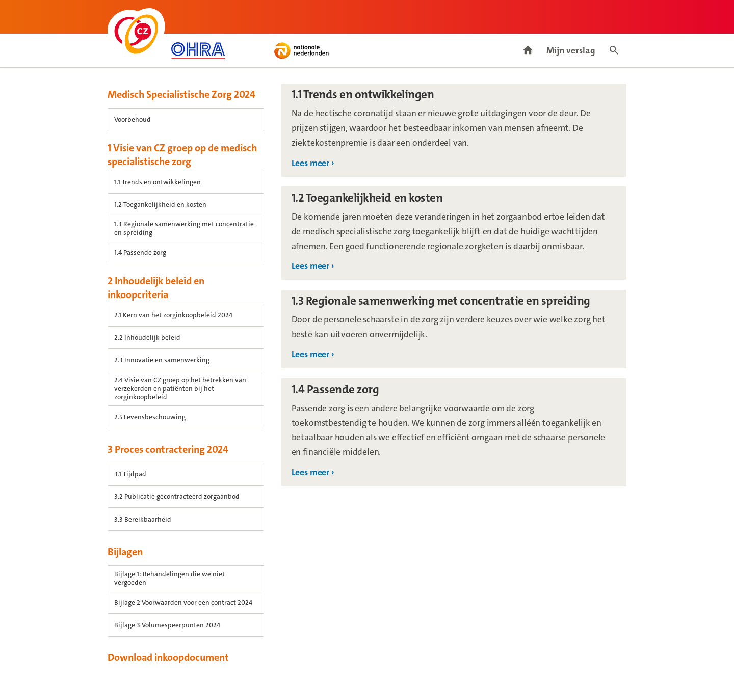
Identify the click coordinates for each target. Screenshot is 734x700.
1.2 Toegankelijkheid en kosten (160, 205)
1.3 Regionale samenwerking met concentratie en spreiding (184, 228)
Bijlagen (125, 552)
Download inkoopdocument (168, 657)
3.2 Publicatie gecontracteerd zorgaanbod (177, 496)
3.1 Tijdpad (130, 474)
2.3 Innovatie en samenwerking (162, 360)
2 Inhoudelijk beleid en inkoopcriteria (156, 288)
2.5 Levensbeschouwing (150, 417)
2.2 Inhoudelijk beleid (147, 338)
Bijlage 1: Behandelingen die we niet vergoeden (169, 578)
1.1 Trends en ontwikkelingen (158, 182)
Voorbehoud (133, 119)
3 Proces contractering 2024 (168, 449)
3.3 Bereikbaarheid (143, 519)
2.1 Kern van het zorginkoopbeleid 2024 (173, 315)
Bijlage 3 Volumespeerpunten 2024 (167, 625)
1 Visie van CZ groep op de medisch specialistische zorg (182, 155)
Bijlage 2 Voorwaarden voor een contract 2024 (183, 602)
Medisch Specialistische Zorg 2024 (181, 94)
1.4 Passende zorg (140, 252)
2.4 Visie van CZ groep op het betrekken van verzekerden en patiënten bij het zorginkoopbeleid (180, 388)
